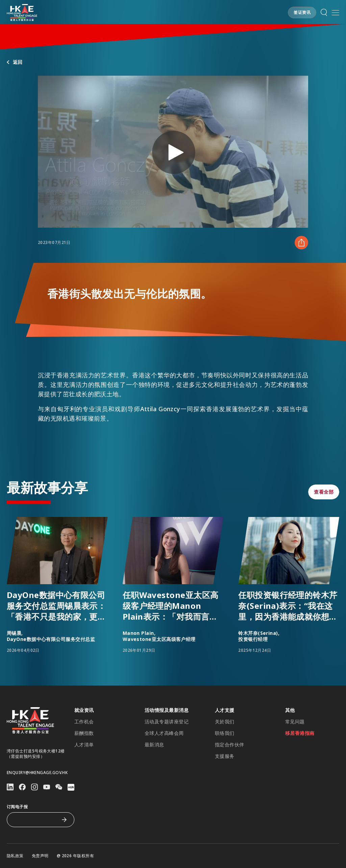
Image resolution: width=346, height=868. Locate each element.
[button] (302, 13)
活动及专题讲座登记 (167, 722)
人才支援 (225, 710)
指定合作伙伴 (230, 745)
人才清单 (84, 745)
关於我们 (225, 722)
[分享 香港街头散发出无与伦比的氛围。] (301, 243)
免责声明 (40, 856)
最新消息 (154, 745)
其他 (290, 710)
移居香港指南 (300, 733)
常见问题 (295, 722)
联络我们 (225, 733)
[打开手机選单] (336, 13)
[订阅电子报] (35, 820)
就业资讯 (84, 710)
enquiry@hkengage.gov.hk (37, 773)
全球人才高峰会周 (164, 733)
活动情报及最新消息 (167, 710)
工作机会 (84, 722)
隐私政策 (15, 856)
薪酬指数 (84, 733)
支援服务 (225, 756)
